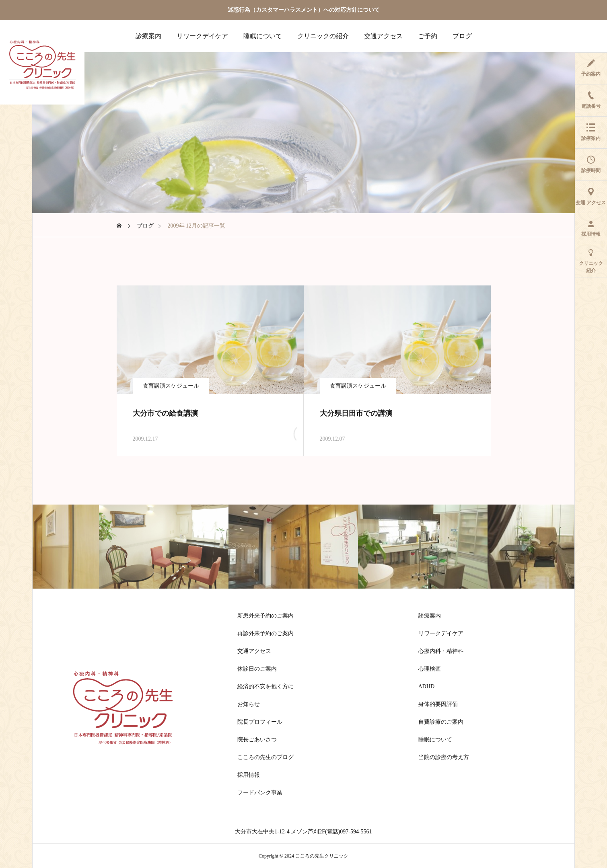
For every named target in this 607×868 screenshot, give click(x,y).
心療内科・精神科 (441, 651)
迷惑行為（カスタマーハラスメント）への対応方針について (304, 10)
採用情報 (249, 775)
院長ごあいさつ (257, 740)
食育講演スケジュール (171, 386)
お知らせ (249, 704)
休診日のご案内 (257, 669)
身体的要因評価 (438, 704)
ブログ (462, 36)
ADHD (426, 687)
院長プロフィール (260, 722)
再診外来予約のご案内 (265, 634)
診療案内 (148, 36)
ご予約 (428, 36)
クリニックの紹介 (323, 36)
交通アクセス (383, 36)
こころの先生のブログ (265, 757)
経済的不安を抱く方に (265, 687)
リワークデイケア (202, 36)
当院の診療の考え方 (444, 757)
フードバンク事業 (260, 793)
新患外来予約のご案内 (265, 616)
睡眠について (263, 36)
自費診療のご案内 (441, 722)
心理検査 (430, 669)
